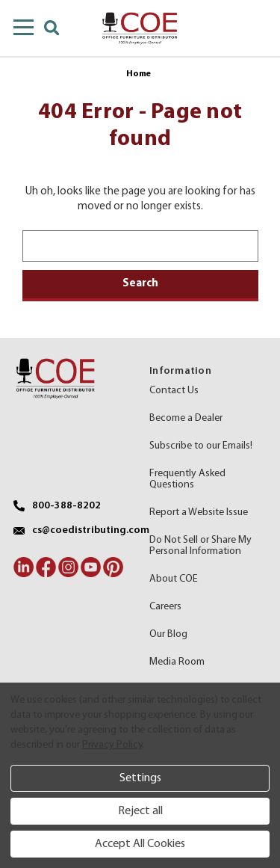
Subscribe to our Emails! (201, 446)
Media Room (177, 662)
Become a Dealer (186, 418)
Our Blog (168, 634)
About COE (174, 579)
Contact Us (174, 391)
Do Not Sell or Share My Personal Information (200, 546)
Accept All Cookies (140, 844)
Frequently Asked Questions (187, 479)
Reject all (140, 811)
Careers (165, 607)
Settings (140, 778)
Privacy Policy (112, 745)
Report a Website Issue (199, 513)
